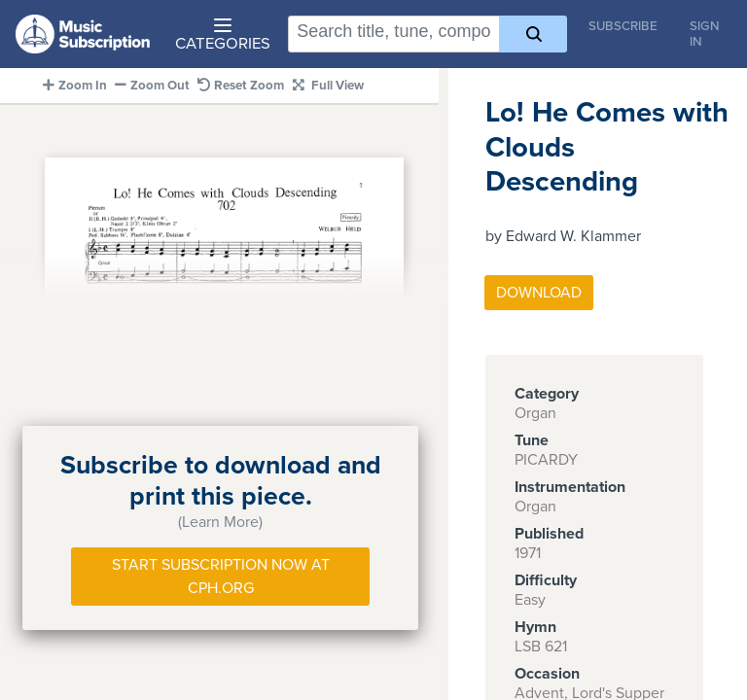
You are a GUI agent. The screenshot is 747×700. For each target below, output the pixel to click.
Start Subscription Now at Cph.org (221, 577)
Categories (223, 36)
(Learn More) (220, 522)
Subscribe (623, 26)
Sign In (705, 34)
